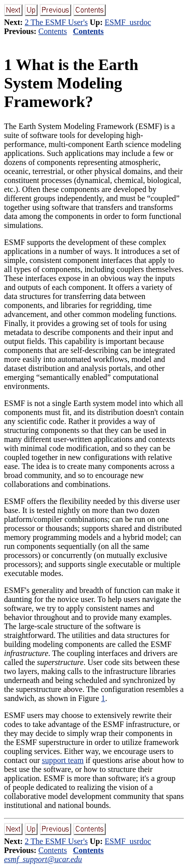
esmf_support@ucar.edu (43, 859)
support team (63, 760)
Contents (53, 31)
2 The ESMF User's (56, 22)
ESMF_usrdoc (128, 22)
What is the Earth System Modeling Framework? (71, 83)
